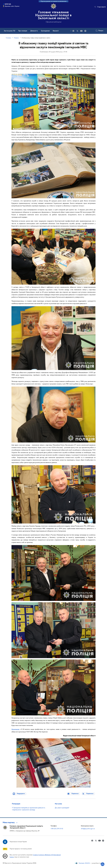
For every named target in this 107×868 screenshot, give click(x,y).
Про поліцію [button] (23, 31)
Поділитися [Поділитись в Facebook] (77, 794)
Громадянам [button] (45, 31)
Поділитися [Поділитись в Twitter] (90, 794)
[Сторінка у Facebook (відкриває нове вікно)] (73, 31)
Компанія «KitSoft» (85, 863)
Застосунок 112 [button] (10, 31)
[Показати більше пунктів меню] (71, 31)
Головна (8, 38)
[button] (10, 823)
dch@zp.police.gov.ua (88, 829)
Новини (16, 38)
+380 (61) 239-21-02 (57, 829)
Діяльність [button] (34, 31)
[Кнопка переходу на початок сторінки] (100, 864)
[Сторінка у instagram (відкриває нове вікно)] (85, 31)
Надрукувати (19, 794)
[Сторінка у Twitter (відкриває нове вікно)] (77, 31)
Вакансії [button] (56, 31)
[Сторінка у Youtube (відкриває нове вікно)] (81, 31)
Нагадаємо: (16, 729)
